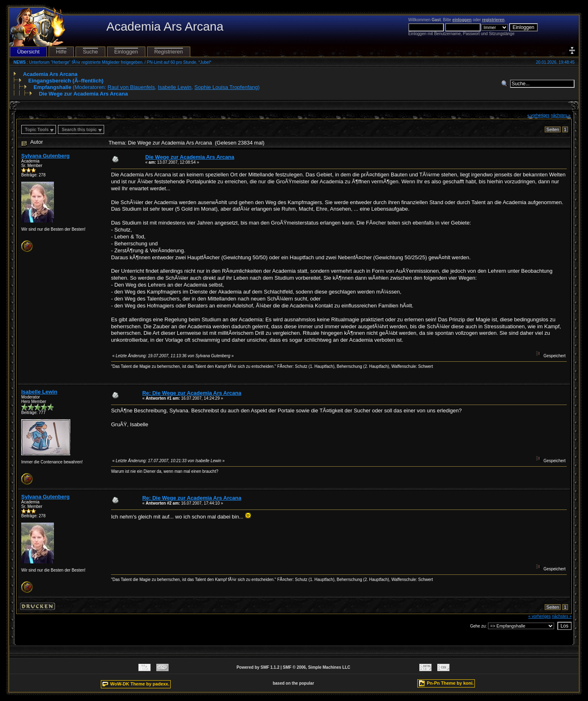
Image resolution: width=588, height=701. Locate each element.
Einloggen (126, 52)
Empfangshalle (52, 87)
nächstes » (561, 115)
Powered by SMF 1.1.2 (258, 667)
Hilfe (61, 52)
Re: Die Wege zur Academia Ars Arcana (192, 393)
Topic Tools (37, 129)
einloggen (462, 20)
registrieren (493, 20)
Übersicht (28, 52)
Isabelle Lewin (174, 87)
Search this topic (79, 129)
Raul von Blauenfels (131, 87)
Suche (90, 52)
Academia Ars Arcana (50, 74)
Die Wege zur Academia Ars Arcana (83, 94)
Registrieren (169, 52)
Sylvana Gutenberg (45, 156)
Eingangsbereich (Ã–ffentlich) (66, 81)
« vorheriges (538, 115)
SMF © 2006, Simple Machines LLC (317, 667)
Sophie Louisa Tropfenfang (226, 87)
